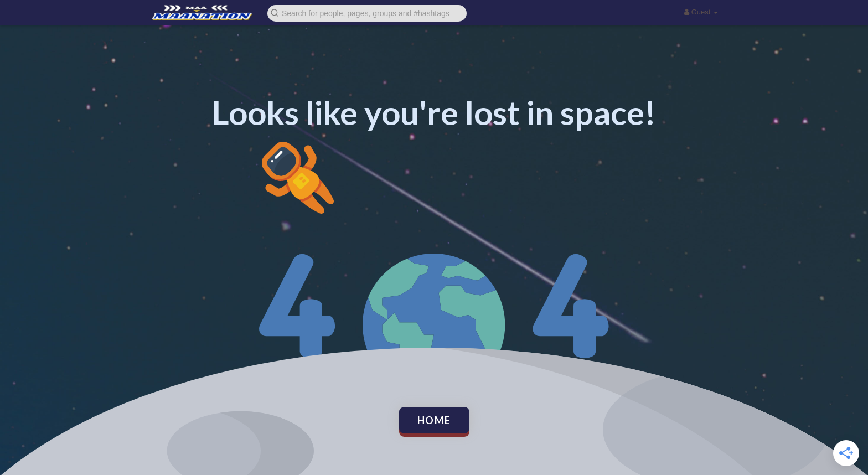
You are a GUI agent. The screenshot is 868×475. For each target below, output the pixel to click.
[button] (367, 12)
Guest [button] (701, 12)
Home (434, 420)
